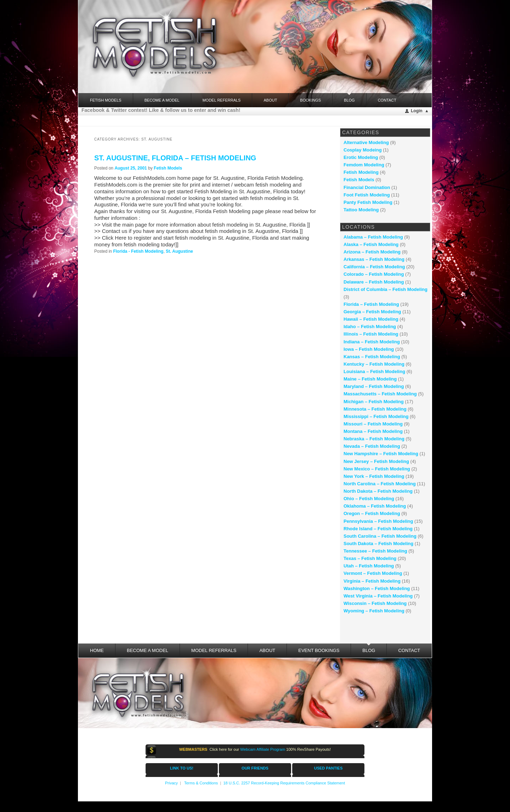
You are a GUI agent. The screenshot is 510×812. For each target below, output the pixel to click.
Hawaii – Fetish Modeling (371, 319)
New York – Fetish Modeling (374, 476)
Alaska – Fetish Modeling (371, 244)
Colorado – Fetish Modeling (374, 274)
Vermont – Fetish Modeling (373, 573)
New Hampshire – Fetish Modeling (381, 454)
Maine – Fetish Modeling (370, 379)
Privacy (171, 783)
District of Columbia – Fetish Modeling (386, 289)
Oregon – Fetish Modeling (372, 513)
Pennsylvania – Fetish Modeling (378, 521)
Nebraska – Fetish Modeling (374, 439)
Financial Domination (367, 187)
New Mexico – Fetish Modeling (377, 469)
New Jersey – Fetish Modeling (376, 461)
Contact (387, 100)
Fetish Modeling (361, 172)
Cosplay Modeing (363, 150)
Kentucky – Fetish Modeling (374, 364)
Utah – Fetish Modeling (369, 566)
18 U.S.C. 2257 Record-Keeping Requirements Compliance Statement (284, 783)
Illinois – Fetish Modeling (371, 334)
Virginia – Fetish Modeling (372, 581)
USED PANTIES (328, 768)
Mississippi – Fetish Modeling (376, 416)
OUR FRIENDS (255, 768)
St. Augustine (179, 251)
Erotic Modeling (361, 157)
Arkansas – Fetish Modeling (374, 259)
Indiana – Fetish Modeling (372, 342)
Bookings (310, 100)
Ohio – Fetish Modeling (369, 499)
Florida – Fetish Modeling (371, 304)
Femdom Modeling (364, 165)
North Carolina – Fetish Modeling (380, 484)
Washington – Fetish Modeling (377, 588)
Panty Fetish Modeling (368, 202)
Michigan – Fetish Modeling (374, 402)
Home (97, 650)
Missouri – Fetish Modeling (373, 424)
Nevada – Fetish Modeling (372, 446)
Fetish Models (168, 168)
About (270, 100)
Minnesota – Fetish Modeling (375, 409)
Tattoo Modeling (361, 210)
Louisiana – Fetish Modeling (374, 371)
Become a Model (162, 100)
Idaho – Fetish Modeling (370, 327)
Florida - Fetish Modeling (138, 251)
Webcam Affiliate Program (263, 749)
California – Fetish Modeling (374, 267)
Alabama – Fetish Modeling (373, 237)
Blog (349, 98)
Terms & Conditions (201, 783)
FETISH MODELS (106, 100)
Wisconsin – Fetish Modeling (375, 603)
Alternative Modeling (366, 142)
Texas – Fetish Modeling (370, 558)
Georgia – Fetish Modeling (372, 312)
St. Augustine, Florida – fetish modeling (175, 158)
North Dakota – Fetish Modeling (378, 491)
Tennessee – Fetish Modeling (375, 551)
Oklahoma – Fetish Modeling (375, 506)
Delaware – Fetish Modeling (374, 282)
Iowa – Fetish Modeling (369, 349)
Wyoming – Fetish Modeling (374, 611)
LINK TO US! (182, 768)
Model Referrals (222, 100)
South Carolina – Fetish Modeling (380, 536)
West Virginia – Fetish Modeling (378, 596)
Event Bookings (319, 650)
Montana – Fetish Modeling (373, 431)
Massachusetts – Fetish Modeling (380, 394)
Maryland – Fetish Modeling (374, 386)
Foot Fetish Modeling (367, 195)
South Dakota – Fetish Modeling (378, 544)
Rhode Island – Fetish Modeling (378, 529)
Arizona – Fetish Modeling (372, 252)
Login (417, 111)
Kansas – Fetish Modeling (372, 357)
